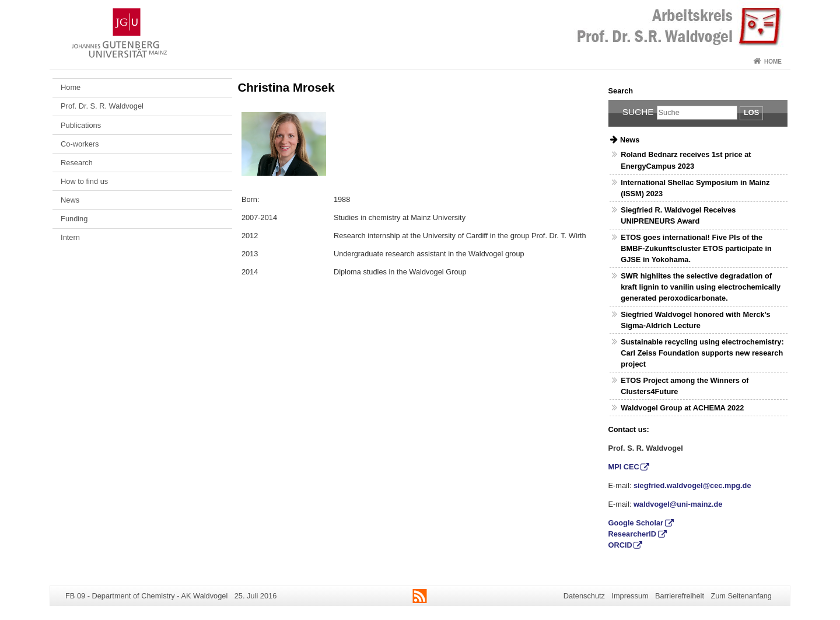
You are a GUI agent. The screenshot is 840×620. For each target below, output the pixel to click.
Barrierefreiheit (680, 596)
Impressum (630, 596)
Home (773, 62)
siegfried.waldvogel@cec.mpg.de (692, 485)
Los (751, 112)
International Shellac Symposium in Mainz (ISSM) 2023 (695, 188)
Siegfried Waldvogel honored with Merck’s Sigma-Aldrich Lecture (695, 320)
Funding (74, 219)
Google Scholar (636, 523)
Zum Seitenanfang (741, 596)
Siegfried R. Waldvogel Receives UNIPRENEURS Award (678, 215)
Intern (70, 237)
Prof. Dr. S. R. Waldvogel (102, 106)
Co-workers (80, 144)
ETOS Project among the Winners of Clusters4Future (685, 386)
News (70, 200)
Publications (81, 125)
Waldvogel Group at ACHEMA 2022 (682, 408)
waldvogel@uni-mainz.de (678, 504)
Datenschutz (584, 596)
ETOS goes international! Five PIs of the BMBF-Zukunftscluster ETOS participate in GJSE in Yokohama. (696, 248)
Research (77, 163)
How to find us (84, 181)
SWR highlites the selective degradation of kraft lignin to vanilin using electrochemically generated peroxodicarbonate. (701, 287)
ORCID (620, 545)
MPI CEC (624, 467)
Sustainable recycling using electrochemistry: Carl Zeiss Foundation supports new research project (702, 353)
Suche (638, 112)
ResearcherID (633, 534)
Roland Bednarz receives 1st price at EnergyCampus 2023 (686, 160)
